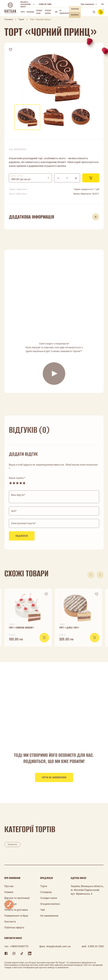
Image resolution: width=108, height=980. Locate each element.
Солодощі (30, 12)
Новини (9, 892)
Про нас (9, 886)
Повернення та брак (16, 916)
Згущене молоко (48, 12)
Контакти (10, 922)
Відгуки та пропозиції (17, 898)
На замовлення (64, 12)
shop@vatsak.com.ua (58, 946)
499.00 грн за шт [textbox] (21, 179)
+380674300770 (19, 946)
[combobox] (30, 178)
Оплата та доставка (16, 910)
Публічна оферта (14, 927)
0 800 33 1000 (45, 4)
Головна (9, 19)
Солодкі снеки (39, 12)
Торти (23, 12)
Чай (56, 12)
